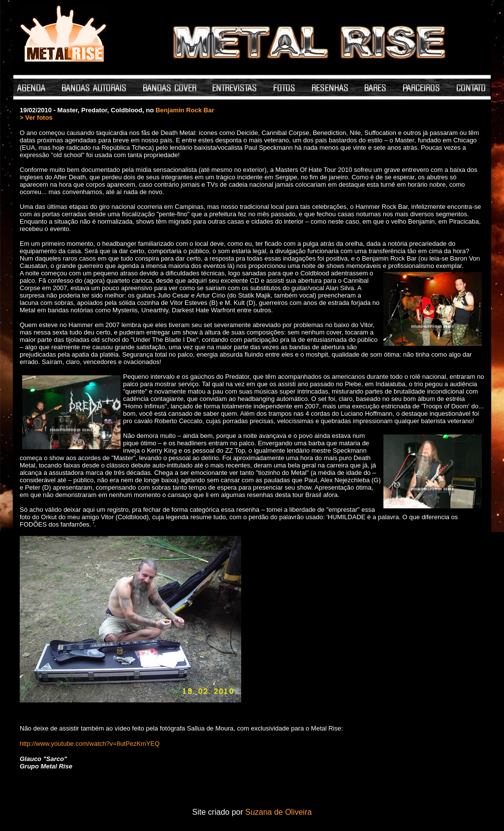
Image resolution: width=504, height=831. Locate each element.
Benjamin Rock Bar (185, 110)
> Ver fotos (36, 117)
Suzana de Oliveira (278, 812)
